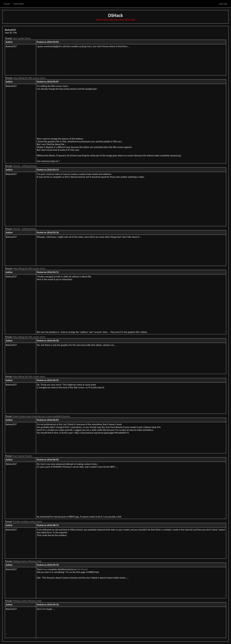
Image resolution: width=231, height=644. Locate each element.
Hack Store (19, 4)
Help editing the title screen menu (29, 78)
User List (223, 4)
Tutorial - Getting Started (25, 166)
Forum (7, 4)
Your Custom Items (22, 38)
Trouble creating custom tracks (27, 522)
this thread (82, 569)
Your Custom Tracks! (22, 456)
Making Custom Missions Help (27, 561)
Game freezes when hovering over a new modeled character (42, 416)
